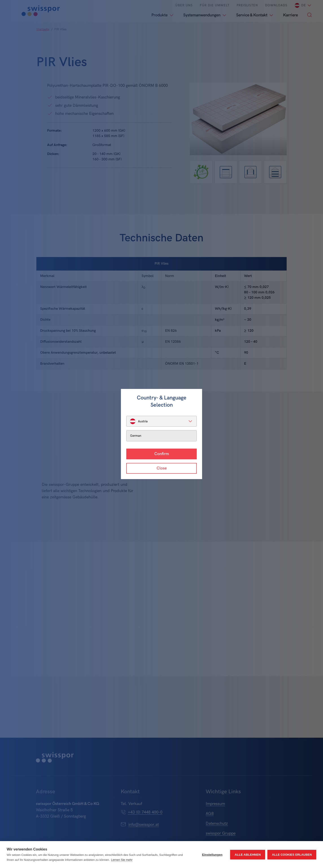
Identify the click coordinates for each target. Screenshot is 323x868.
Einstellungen (212, 855)
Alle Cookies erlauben (292, 855)
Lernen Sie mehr (122, 860)
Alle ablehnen (248, 855)
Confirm (162, 454)
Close (162, 468)
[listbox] (161, 421)
